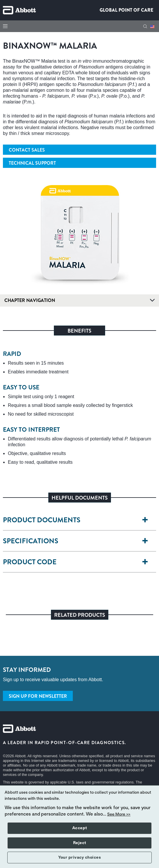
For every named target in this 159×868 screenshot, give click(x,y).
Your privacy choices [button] (79, 858)
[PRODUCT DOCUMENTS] (148, 520)
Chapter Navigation (79, 300)
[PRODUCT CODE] (148, 562)
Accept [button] (80, 828)
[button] (145, 26)
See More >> (119, 814)
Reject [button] (80, 843)
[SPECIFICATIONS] (148, 541)
